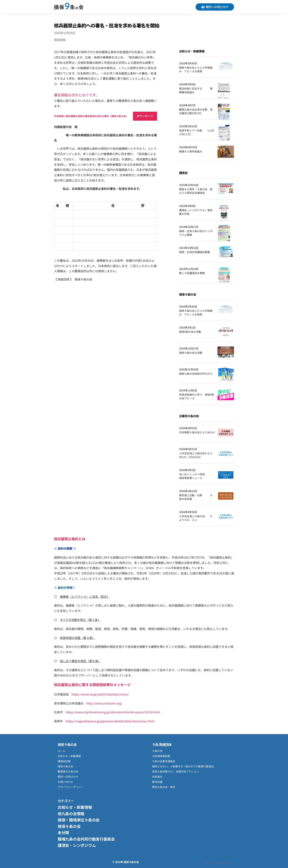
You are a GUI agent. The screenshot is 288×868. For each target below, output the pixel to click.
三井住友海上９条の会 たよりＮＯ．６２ (196, 518)
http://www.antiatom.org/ (104, 703)
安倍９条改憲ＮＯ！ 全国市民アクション (175, 771)
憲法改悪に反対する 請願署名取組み (196, 90)
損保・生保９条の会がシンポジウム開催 (196, 233)
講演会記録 (64, 761)
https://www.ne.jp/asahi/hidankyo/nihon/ (100, 694)
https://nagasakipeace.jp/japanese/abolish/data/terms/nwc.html (110, 721)
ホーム (62, 751)
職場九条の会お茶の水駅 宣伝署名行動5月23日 (196, 111)
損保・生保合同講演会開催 (195, 252)
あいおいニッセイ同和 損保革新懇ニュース (197, 476)
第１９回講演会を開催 (192, 273)
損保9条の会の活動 (190, 332)
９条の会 (157, 751)
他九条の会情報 (71, 814)
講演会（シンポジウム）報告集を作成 (196, 212)
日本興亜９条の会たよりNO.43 (197, 432)
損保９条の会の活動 (191, 353)
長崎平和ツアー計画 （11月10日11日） (197, 132)
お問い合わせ (65, 782)
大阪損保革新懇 (161, 756)
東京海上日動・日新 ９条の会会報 (196, 497)
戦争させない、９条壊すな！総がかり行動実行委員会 (183, 766)
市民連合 (157, 777)
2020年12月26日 (65, 33)
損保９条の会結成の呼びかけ (196, 374)
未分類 (63, 833)
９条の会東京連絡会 (164, 761)
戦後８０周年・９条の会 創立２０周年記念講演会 (196, 191)
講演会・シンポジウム (77, 845)
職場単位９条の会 (68, 771)
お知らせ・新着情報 (69, 756)
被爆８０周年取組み (191, 151)
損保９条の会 (69, 7)
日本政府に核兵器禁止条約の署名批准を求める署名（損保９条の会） (91, 116)
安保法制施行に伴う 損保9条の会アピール (197, 396)
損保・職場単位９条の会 (79, 820)
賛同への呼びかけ (215, 7)
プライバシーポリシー (71, 787)
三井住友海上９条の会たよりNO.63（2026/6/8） (196, 455)
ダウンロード (145, 116)
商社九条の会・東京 (164, 787)
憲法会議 (157, 782)
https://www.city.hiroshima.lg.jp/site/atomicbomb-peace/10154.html (113, 712)
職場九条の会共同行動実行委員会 (86, 839)
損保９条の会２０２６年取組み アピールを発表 (196, 69)
